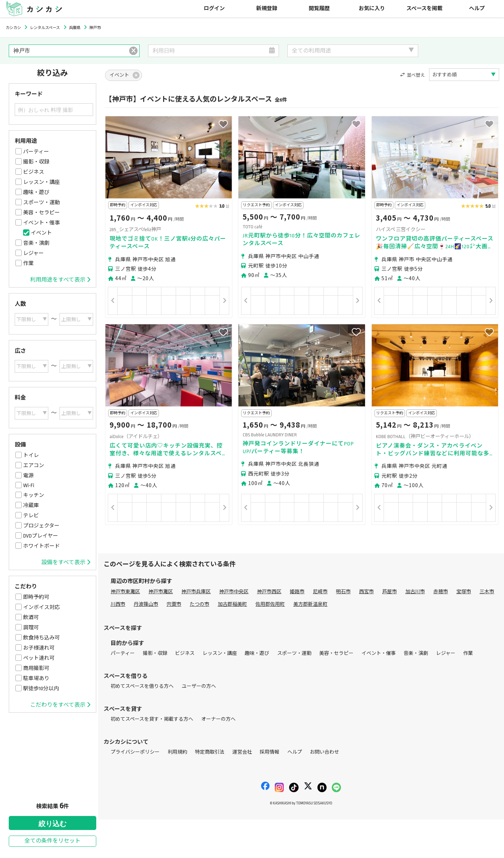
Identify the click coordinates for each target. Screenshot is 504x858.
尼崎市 (320, 592)
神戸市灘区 (161, 592)
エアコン (34, 465)
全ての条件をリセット (52, 841)
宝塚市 (464, 592)
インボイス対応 (41, 607)
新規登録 (267, 9)
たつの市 (199, 604)
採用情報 (269, 752)
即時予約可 (36, 597)
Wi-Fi (29, 485)
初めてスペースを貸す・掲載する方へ (152, 719)
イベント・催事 (41, 223)
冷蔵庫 (31, 505)
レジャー (33, 253)
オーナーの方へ (218, 719)
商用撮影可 (36, 668)
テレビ (31, 516)
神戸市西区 (269, 592)
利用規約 (177, 752)
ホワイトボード (41, 546)
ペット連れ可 (39, 658)
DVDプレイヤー (41, 536)
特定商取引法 (210, 752)
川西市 (118, 604)
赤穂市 (441, 592)
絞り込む (52, 824)
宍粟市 (174, 604)
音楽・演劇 (36, 243)
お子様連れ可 (39, 648)
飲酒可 (31, 617)
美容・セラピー (41, 213)
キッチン (34, 495)
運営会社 (242, 752)
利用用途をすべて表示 (60, 280)
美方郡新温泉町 (310, 604)
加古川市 (415, 592)
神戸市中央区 (234, 592)
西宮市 (366, 592)
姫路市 (297, 592)
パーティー (36, 152)
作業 (28, 263)
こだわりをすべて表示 (60, 705)
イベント (41, 233)
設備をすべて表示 (66, 562)
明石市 (343, 592)
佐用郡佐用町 (270, 604)
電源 (28, 476)
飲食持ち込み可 (41, 638)
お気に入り (372, 9)
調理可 (31, 628)
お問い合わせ (324, 752)
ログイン (214, 9)
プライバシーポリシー (135, 752)
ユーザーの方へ (199, 686)
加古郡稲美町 (232, 604)
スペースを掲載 (424, 9)
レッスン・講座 (41, 182)
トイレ (31, 455)
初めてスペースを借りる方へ (142, 686)
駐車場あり (36, 678)
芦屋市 (390, 592)
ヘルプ (477, 9)
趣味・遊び (36, 192)
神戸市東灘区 (125, 592)
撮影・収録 (36, 162)
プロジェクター (41, 526)
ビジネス (34, 172)
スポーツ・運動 (41, 202)
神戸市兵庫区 (196, 592)
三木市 (487, 592)
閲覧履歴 (319, 9)
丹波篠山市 (146, 604)
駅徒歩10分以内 (41, 689)
